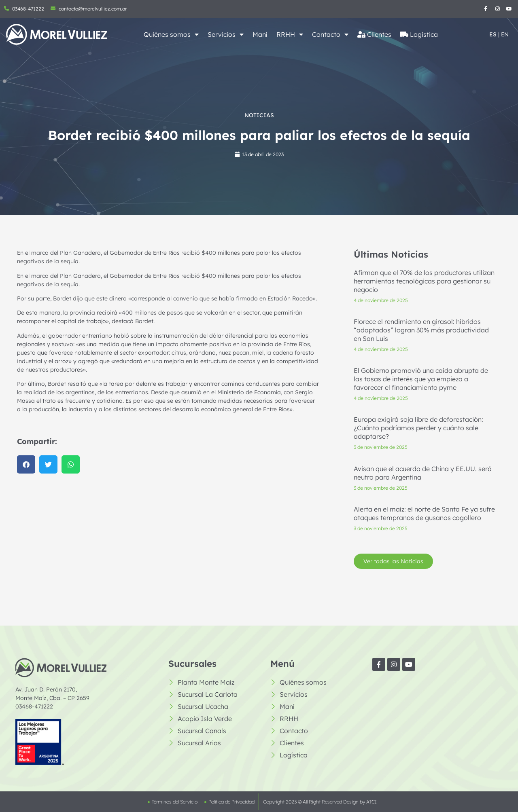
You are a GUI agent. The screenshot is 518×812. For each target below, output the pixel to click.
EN (505, 34)
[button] (22, 464)
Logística (419, 34)
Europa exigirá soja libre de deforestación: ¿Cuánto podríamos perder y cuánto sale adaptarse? (418, 432)
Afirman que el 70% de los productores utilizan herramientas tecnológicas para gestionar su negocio (424, 285)
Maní (260, 34)
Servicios (226, 34)
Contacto (330, 34)
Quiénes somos (171, 34)
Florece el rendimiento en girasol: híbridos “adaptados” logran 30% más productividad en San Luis (421, 334)
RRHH (290, 34)
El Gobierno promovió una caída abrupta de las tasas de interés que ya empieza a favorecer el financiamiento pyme (421, 383)
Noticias (259, 115)
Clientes (374, 34)
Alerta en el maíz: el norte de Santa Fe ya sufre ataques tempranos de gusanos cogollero (424, 518)
